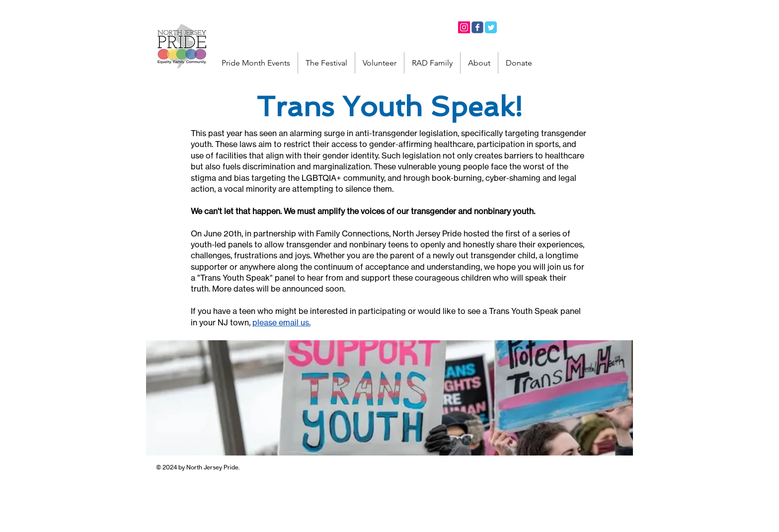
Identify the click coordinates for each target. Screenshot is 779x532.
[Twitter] (491, 27)
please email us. (281, 322)
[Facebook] (477, 27)
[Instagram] (464, 27)
